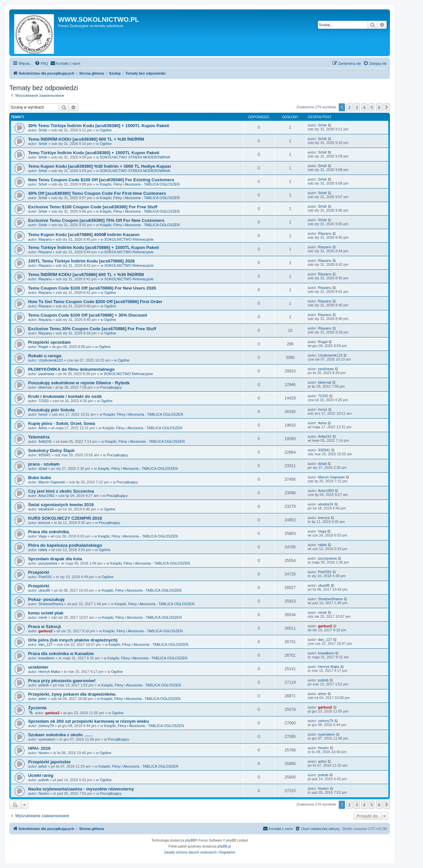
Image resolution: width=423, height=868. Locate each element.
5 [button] (372, 107)
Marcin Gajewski (52, 482)
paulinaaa (46, 374)
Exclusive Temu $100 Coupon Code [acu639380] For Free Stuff (93, 207)
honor (43, 414)
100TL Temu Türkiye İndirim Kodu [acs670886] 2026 (81, 261)
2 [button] (349, 107)
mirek (43, 617)
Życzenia (37, 708)
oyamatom (47, 739)
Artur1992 (46, 496)
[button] (387, 107)
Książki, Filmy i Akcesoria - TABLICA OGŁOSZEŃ (140, 184)
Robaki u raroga (45, 356)
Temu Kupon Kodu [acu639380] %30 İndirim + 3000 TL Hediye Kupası (99, 166)
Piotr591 (45, 577)
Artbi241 (45, 441)
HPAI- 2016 (39, 748)
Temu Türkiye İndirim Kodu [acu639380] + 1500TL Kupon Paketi (94, 153)
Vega (42, 536)
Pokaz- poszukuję (46, 599)
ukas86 (44, 590)
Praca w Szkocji (44, 626)
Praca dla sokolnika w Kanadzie (61, 654)
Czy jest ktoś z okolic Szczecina (61, 491)
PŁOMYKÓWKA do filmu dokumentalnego (71, 369)
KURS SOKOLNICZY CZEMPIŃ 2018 (65, 518)
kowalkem (46, 658)
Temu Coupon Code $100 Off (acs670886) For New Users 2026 (92, 288)
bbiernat (45, 387)
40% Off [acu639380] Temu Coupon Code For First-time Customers (97, 193)
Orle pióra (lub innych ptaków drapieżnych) (73, 640)
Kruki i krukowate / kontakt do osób (65, 396)
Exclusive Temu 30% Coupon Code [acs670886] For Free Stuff (92, 329)
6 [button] (379, 107)
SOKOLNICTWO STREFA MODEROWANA (135, 157)
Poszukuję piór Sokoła (51, 410)
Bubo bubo (40, 478)
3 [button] (357, 107)
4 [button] (364, 107)
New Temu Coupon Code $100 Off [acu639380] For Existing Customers (101, 180)
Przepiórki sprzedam (49, 342)
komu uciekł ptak (46, 613)
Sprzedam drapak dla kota (55, 559)
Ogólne (106, 130)
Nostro (44, 753)
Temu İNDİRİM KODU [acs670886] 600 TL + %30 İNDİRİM (86, 275)
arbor (43, 699)
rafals (43, 550)
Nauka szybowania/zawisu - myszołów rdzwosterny (81, 789)
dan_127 (45, 644)
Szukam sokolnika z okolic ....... (60, 735)
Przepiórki (39, 572)
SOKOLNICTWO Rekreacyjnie (129, 239)
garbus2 (45, 631)
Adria (43, 428)
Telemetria (39, 437)
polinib (44, 685)
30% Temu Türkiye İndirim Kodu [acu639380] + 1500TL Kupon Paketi (99, 126)
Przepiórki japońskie (49, 762)
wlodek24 (46, 509)
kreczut (44, 523)
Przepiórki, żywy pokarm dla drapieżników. (72, 694)
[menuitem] (41, 63)
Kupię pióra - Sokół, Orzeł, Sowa (61, 423)
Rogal (43, 347)
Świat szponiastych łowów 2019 (61, 505)
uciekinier (38, 667)
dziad (43, 469)
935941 (44, 455)
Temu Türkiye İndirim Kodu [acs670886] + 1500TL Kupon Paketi (94, 247)
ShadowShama (51, 604)
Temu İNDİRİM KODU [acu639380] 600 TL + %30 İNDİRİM (86, 139)
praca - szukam (44, 464)
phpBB (190, 840)
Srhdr (43, 130)
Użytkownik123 (51, 360)
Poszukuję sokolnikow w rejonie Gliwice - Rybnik (79, 383)
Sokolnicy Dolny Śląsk (51, 451)
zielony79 (46, 726)
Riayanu (45, 239)
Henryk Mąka (49, 672)
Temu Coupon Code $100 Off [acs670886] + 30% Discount (88, 315)
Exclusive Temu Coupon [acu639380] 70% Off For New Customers (96, 220)
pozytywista (48, 563)
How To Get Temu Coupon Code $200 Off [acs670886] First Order (95, 302)
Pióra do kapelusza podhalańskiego (65, 545)
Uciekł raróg (41, 775)
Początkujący (111, 387)
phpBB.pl (224, 846)
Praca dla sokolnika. (49, 532)
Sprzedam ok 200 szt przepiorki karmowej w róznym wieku (89, 721)
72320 (43, 401)
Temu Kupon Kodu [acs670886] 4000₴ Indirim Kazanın (84, 235)
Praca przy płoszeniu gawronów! (62, 681)
